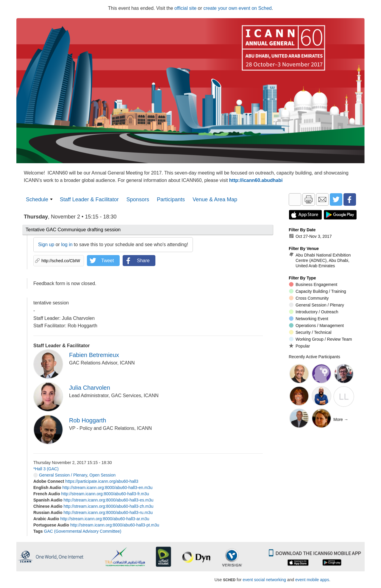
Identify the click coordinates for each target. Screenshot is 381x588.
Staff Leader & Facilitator (89, 199)
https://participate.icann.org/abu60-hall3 (102, 481)
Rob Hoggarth (88, 420)
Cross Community (309, 298)
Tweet (108, 261)
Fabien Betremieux (94, 355)
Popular (299, 346)
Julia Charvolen (90, 388)
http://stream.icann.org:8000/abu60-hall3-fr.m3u (105, 494)
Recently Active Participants (314, 357)
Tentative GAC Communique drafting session (73, 230)
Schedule (37, 199)
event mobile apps (312, 580)
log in (67, 245)
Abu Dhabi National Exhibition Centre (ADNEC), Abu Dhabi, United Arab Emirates (320, 260)
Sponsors (138, 199)
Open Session (102, 475)
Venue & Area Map (215, 199)
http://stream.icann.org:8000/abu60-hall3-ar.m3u (105, 519)
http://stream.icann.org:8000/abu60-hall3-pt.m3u (115, 525)
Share (143, 261)
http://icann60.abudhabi (256, 180)
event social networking (264, 580)
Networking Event (309, 319)
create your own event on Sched (237, 8)
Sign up (46, 245)
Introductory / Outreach (314, 312)
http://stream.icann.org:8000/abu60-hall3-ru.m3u (108, 512)
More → (341, 419)
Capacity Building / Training (318, 291)
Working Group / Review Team (320, 339)
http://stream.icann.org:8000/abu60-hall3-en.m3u (107, 488)
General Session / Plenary (60, 475)
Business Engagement (313, 284)
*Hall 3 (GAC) (46, 469)
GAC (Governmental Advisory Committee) (83, 531)
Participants (171, 199)
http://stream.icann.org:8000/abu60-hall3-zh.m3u (108, 506)
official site (185, 8)
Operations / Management (316, 326)
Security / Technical (310, 332)
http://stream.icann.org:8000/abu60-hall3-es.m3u (108, 500)
